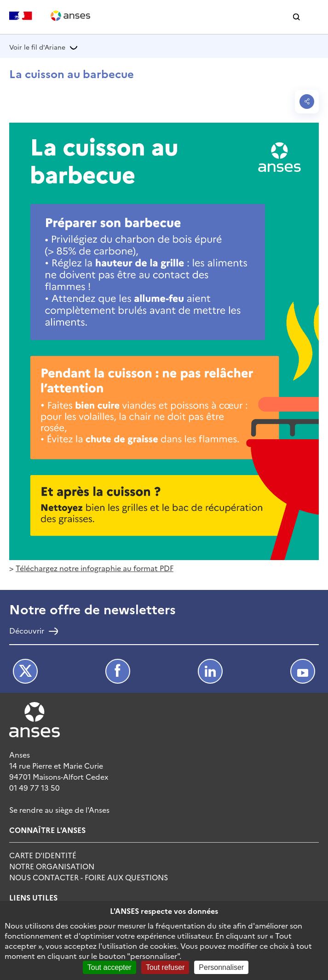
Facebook (118, 671)
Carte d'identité (43, 855)
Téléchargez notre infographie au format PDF (95, 568)
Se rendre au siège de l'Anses (59, 810)
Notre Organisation (52, 866)
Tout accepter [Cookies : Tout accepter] (109, 967)
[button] (296, 17)
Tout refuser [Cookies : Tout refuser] (165, 967)
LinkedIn (210, 671)
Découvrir (27, 631)
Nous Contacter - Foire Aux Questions (89, 877)
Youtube (303, 671)
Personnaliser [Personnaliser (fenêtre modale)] (221, 967)
